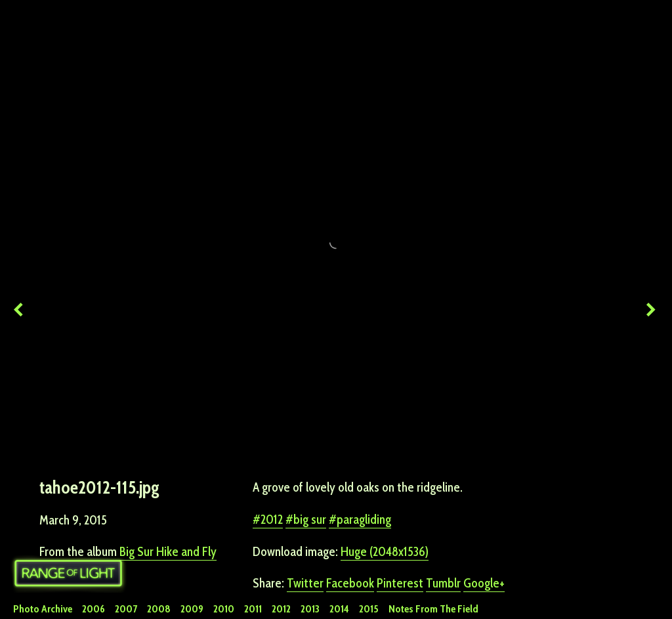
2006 (94, 609)
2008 (159, 609)
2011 (253, 609)
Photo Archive (43, 609)
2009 (192, 609)
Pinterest (400, 557)
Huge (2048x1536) (385, 525)
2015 (369, 609)
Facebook (350, 557)
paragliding (364, 493)
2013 (310, 609)
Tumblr (443, 557)
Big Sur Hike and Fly (168, 525)
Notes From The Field (433, 609)
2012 (272, 493)
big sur (310, 493)
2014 (339, 609)
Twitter (305, 557)
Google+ (484, 557)
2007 (126, 609)
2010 (224, 609)
